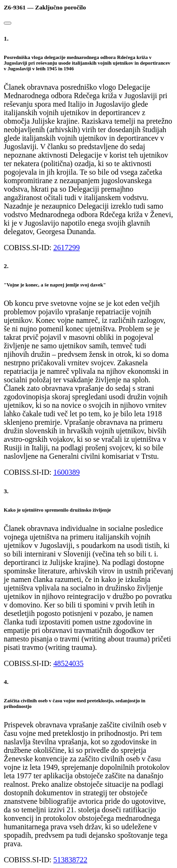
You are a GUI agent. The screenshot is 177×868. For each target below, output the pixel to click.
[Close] (8, 23)
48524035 (68, 663)
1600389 (67, 472)
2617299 (67, 248)
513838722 (70, 860)
